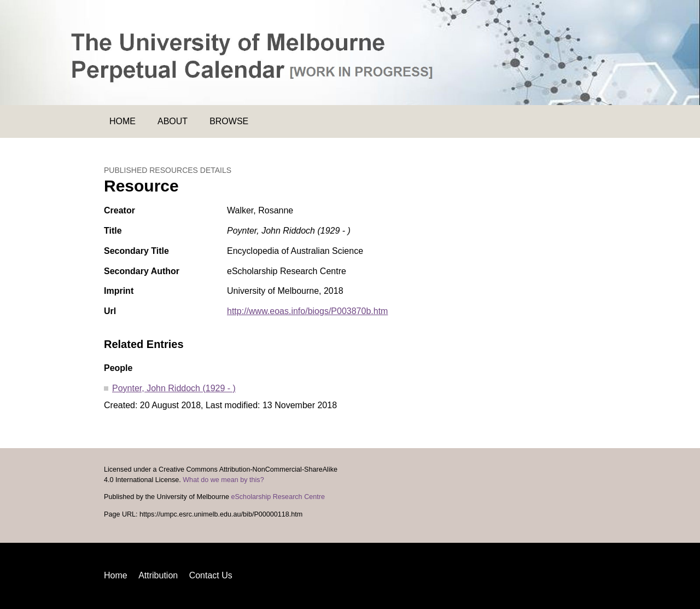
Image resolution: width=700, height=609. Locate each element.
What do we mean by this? (223, 480)
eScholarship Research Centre (278, 497)
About (173, 121)
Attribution (158, 575)
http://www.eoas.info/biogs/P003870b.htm (307, 311)
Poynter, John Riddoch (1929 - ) (174, 388)
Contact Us (211, 575)
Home (122, 121)
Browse (229, 121)
